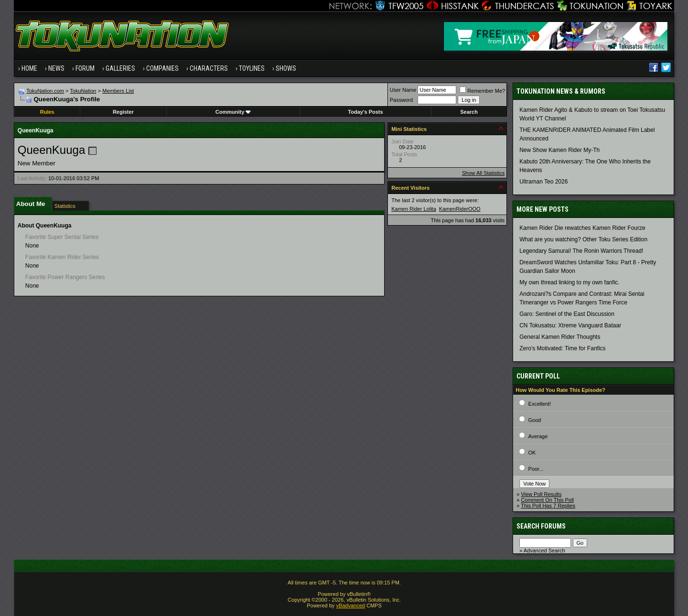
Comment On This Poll (547, 500)
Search (469, 112)
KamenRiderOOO (460, 209)
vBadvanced (350, 605)
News (56, 68)
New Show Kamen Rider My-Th (559, 150)
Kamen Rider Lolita (414, 209)
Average (538, 436)
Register (123, 112)
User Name (403, 90)
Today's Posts (365, 112)
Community (233, 112)
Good (535, 420)
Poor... (536, 469)
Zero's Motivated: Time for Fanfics (562, 348)
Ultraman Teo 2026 (543, 182)
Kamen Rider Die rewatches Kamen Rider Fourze (582, 228)
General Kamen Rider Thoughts (560, 337)
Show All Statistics (483, 173)
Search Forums (541, 526)
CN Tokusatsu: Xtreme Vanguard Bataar (570, 325)
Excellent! (540, 404)
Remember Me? (482, 91)
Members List (118, 91)
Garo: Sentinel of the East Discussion (567, 314)
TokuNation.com (45, 91)
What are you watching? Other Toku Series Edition (583, 239)
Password (401, 100)
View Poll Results (541, 494)
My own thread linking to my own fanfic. (569, 282)
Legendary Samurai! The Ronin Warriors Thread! (581, 251)
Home (29, 68)
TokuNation (83, 91)
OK (532, 453)
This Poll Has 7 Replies (548, 506)
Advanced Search (544, 551)
